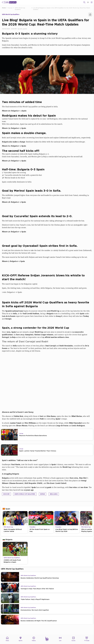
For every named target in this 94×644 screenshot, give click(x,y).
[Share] (90, 15)
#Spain (43, 494)
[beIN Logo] (10, 2)
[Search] (84, 2)
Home (4, 8)
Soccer (10, 8)
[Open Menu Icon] (92, 2)
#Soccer (6, 494)
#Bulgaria (54, 494)
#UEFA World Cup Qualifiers (25, 494)
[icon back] (2, 2)
